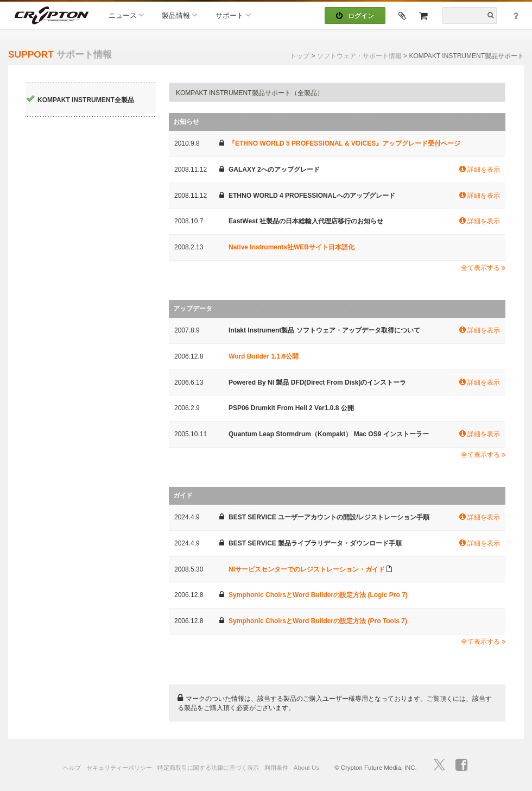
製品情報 (179, 15)
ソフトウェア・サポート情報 (359, 56)
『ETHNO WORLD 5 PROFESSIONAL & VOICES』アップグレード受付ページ (344, 143)
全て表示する (483, 268)
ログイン (355, 16)
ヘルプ (72, 768)
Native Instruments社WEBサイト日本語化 (292, 247)
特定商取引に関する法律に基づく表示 (208, 768)
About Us (306, 768)
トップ (300, 56)
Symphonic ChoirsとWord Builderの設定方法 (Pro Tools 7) (318, 621)
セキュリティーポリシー (119, 768)
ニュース (126, 15)
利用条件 (276, 768)
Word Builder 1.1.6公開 (264, 356)
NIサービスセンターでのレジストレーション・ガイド (307, 569)
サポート (233, 15)
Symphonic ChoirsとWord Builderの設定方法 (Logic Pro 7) (318, 595)
